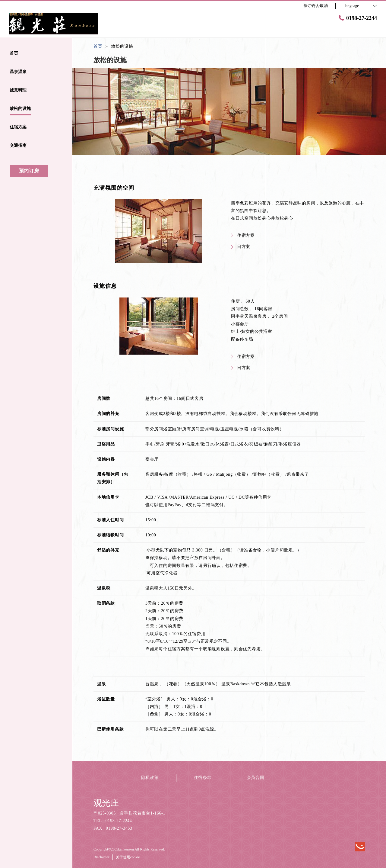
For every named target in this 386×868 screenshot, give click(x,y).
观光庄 (106, 803)
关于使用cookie (128, 857)
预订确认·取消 (316, 6)
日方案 (241, 247)
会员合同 (256, 778)
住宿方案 (243, 235)
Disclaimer (101, 857)
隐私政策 (150, 778)
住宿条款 (203, 778)
